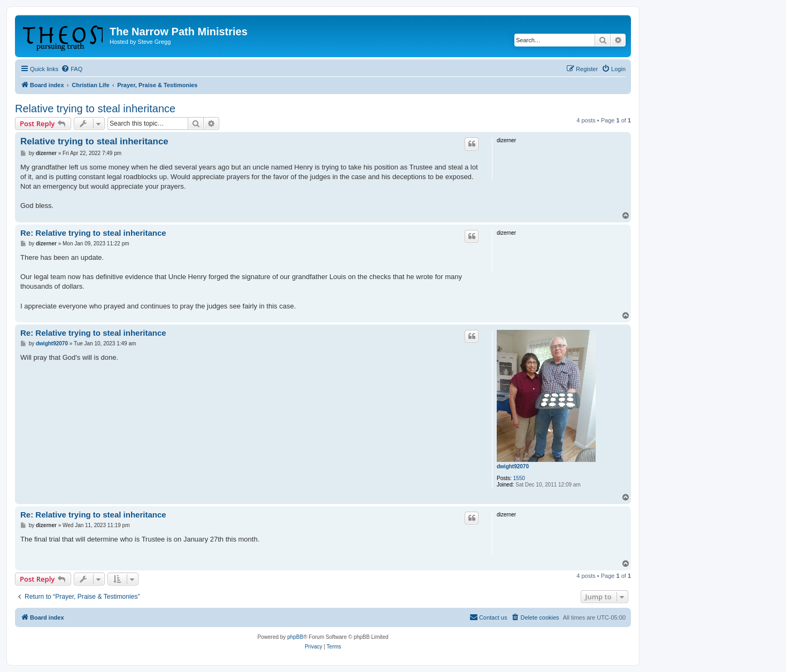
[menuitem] (72, 69)
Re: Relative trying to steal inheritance (93, 233)
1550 (519, 478)
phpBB (295, 637)
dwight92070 (513, 466)
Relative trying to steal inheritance (95, 109)
